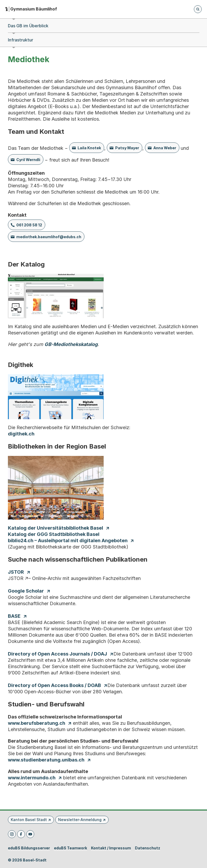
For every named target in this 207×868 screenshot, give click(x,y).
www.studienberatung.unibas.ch (46, 760)
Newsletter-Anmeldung (80, 820)
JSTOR (16, 572)
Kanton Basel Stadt (29, 820)
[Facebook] (21, 834)
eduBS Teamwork (70, 848)
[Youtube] (30, 834)
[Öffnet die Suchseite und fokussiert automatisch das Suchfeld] (198, 9)
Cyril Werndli (28, 160)
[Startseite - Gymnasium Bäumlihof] (31, 9)
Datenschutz (148, 848)
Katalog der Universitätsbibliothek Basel (55, 528)
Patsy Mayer (127, 148)
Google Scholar (26, 591)
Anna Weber (165, 148)
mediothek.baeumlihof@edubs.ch (49, 237)
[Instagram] (12, 834)
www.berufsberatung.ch (37, 723)
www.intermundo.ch (32, 778)
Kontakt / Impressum (111, 848)
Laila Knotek (89, 148)
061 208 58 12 (29, 225)
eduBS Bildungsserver (29, 848)
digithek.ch (21, 434)
